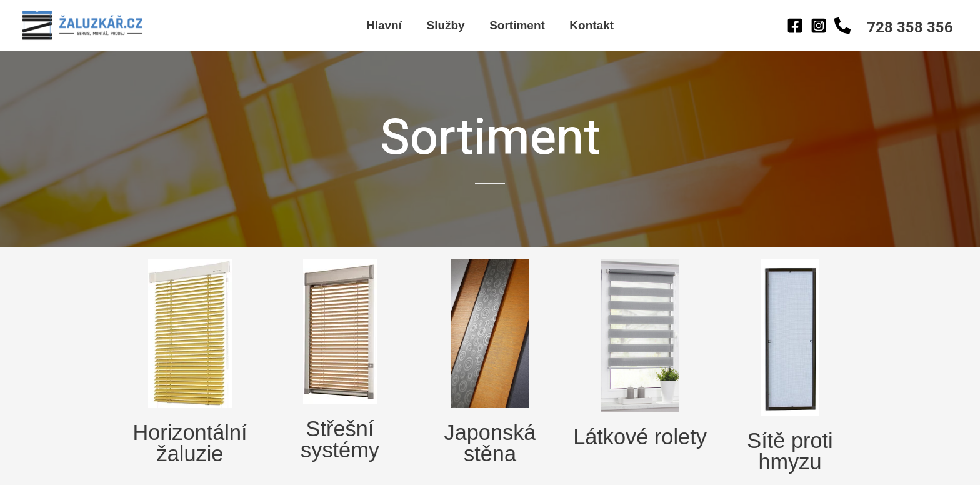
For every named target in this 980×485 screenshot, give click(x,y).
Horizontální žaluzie (190, 442)
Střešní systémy (340, 438)
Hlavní (385, 25)
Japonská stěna (490, 442)
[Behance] (842, 26)
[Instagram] (819, 26)
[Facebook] (795, 26)
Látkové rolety (640, 436)
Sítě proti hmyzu (790, 450)
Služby (446, 25)
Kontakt (590, 25)
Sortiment (517, 25)
